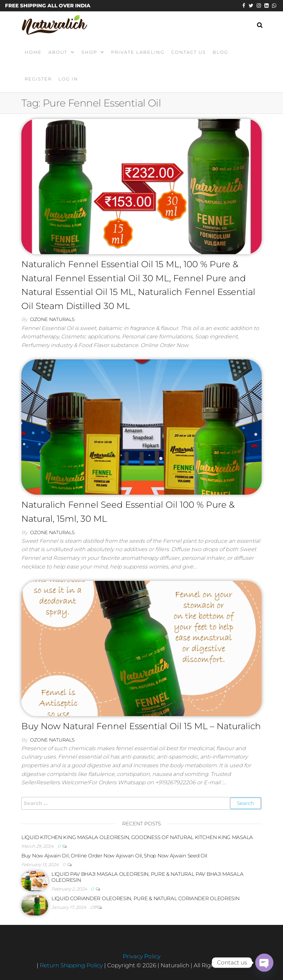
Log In (68, 79)
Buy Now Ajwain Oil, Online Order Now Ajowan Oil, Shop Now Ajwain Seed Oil (114, 856)
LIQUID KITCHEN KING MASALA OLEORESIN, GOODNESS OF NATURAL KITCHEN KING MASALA (137, 837)
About (58, 52)
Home (33, 52)
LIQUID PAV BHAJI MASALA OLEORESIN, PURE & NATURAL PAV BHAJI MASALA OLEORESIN (147, 877)
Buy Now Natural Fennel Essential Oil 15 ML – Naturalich (141, 726)
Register (38, 79)
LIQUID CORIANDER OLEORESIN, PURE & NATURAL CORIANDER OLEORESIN (145, 898)
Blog (220, 52)
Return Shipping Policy (72, 965)
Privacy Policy (142, 956)
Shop (89, 52)
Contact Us (189, 52)
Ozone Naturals (52, 319)
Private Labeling (138, 52)
